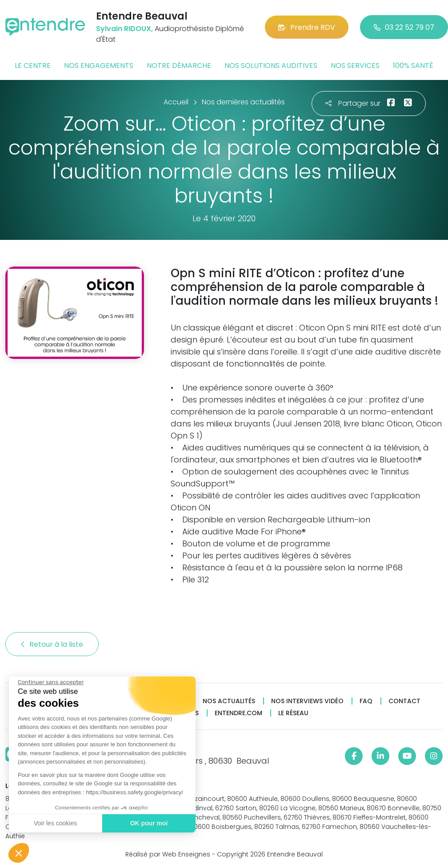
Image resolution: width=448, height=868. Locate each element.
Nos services (355, 66)
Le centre (33, 66)
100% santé (413, 66)
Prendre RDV (307, 27)
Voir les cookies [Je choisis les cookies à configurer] (55, 823)
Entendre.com (238, 713)
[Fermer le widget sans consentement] (50, 682)
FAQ (366, 701)
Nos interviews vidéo (307, 701)
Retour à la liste (52, 644)
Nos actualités (229, 701)
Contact (404, 701)
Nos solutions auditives (271, 66)
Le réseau (293, 713)
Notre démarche (179, 66)
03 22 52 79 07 (404, 27)
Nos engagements (99, 66)
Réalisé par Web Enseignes (168, 854)
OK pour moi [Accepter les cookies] (149, 823)
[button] (19, 853)
